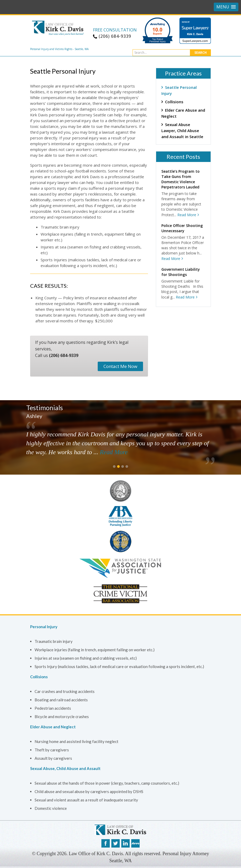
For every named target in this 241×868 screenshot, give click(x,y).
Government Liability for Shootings (181, 272)
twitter (116, 843)
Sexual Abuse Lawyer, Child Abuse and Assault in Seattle (182, 131)
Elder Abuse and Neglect (53, 727)
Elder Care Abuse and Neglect (183, 113)
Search (201, 53)
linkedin (125, 843)
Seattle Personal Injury (179, 90)
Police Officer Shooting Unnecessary (182, 228)
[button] (226, 7)
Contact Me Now (120, 366)
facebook (106, 843)
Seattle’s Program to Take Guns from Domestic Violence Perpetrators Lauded (180, 179)
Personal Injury (44, 627)
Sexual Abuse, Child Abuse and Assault (65, 768)
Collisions (174, 102)
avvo (135, 843)
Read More (187, 215)
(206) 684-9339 (64, 355)
